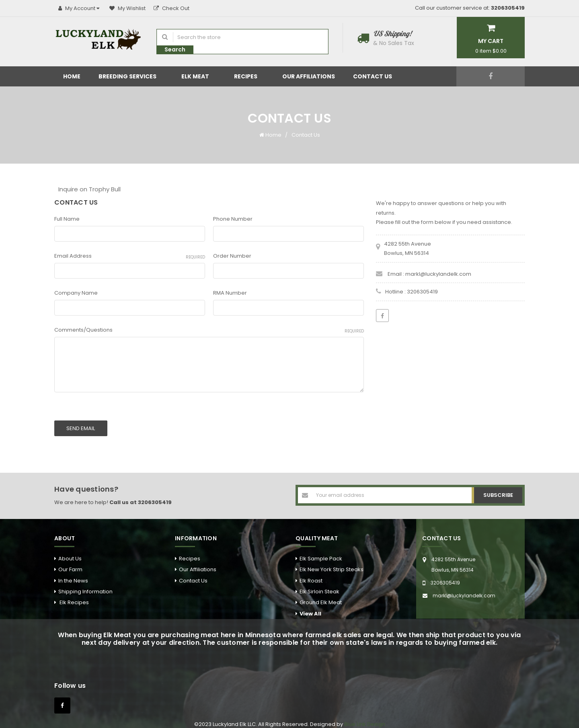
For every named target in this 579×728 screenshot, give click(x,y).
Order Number (232, 256)
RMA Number (230, 293)
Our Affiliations (309, 76)
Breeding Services (131, 76)
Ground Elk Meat (321, 598)
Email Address (130, 256)
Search (175, 49)
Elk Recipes (74, 598)
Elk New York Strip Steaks (332, 565)
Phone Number (233, 219)
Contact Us (376, 76)
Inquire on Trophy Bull (89, 189)
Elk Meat (199, 76)
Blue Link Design (365, 719)
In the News (73, 576)
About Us (70, 554)
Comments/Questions (209, 330)
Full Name (67, 219)
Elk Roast (311, 576)
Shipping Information (85, 587)
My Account (80, 8)
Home (72, 76)
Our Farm (70, 565)
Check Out (171, 8)
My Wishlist (127, 8)
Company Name (76, 293)
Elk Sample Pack (321, 554)
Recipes (249, 76)
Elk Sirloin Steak (319, 587)
